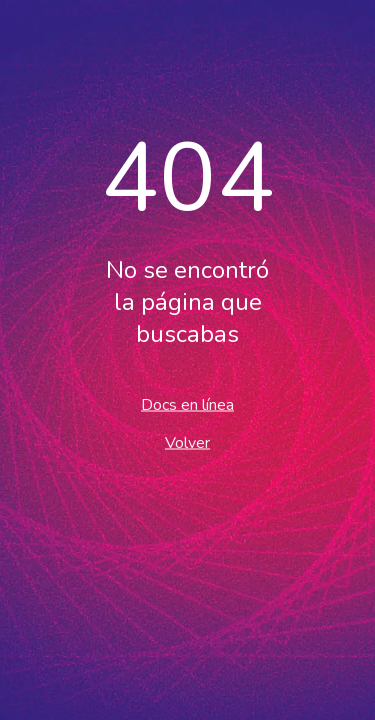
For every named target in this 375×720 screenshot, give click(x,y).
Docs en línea (187, 405)
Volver (187, 443)
